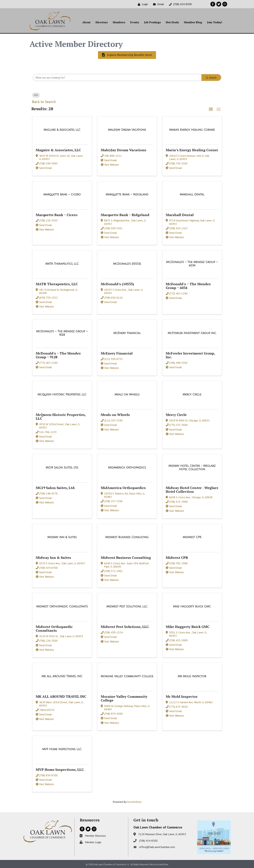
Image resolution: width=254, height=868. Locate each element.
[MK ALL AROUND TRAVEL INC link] (62, 676)
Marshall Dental (180, 214)
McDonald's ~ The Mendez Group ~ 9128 (58, 354)
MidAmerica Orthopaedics (123, 487)
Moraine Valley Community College (124, 697)
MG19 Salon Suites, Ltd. (56, 487)
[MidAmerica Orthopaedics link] (127, 467)
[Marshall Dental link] (192, 194)
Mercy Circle (176, 414)
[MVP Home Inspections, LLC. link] (62, 749)
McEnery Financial (117, 352)
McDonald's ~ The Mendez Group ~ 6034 (188, 285)
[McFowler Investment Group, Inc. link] (192, 332)
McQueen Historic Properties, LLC (61, 416)
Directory (102, 22)
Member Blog (193, 22)
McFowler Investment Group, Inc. (190, 354)
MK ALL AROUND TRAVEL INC (61, 696)
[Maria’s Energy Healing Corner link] (192, 129)
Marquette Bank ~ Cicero (57, 214)
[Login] (142, 4)
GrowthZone (134, 801)
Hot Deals (172, 22)
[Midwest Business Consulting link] (127, 537)
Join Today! (215, 22)
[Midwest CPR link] (192, 537)
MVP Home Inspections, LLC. (60, 769)
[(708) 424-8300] (180, 4)
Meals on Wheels (115, 414)
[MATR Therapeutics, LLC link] (62, 263)
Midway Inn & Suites (53, 557)
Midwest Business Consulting (126, 557)
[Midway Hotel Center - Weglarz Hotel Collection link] (192, 467)
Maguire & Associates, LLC (58, 149)
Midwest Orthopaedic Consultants (54, 628)
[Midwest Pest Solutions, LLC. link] (127, 606)
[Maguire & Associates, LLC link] (62, 129)
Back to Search (44, 101)
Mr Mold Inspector (182, 696)
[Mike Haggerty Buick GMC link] (192, 606)
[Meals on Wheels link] (127, 394)
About (86, 22)
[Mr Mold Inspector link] (192, 676)
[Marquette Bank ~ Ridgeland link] (127, 194)
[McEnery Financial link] (127, 332)
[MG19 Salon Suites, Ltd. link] (62, 467)
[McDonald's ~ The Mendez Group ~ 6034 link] (192, 263)
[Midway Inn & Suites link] (62, 537)
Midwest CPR (177, 557)
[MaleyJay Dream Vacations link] (127, 129)
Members (119, 22)
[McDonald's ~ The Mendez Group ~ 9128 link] (62, 332)
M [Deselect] (36, 94)
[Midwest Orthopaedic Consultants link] (62, 606)
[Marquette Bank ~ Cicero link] (62, 194)
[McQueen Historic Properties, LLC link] (62, 394)
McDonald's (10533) (117, 283)
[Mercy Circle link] (192, 394)
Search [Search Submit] (211, 77)
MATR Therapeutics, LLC (57, 283)
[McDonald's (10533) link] (127, 263)
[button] (211, 109)
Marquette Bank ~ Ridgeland (125, 214)
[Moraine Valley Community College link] (127, 676)
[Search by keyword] (117, 77)
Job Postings (152, 22)
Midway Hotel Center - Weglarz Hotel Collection (192, 489)
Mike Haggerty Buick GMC (188, 626)
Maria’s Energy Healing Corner (192, 149)
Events (135, 22)
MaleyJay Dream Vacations (123, 149)
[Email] (158, 4)
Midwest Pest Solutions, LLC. (125, 626)
